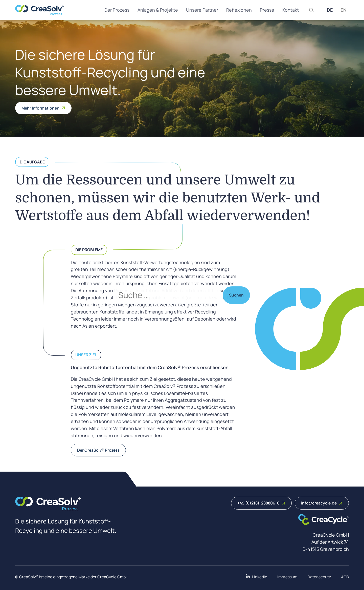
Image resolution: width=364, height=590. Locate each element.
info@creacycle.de (322, 503)
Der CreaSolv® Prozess (98, 450)
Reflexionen (239, 10)
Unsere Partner (202, 10)
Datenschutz (319, 577)
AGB (345, 577)
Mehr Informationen (43, 108)
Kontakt (291, 10)
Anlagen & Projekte (158, 10)
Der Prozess (117, 10)
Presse (267, 10)
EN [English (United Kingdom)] (344, 10)
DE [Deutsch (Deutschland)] (330, 10)
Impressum (287, 577)
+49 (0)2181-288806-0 (261, 503)
